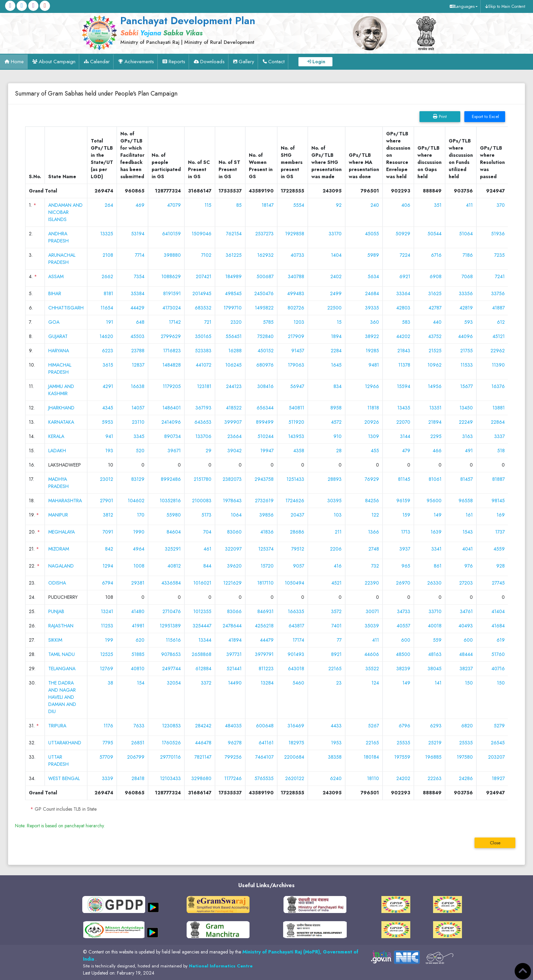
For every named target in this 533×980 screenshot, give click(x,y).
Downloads (212, 62)
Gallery (246, 62)
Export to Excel (485, 116)
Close (495, 843)
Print (440, 116)
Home (17, 62)
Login (319, 62)
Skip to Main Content (507, 6)
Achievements (139, 62)
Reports (177, 62)
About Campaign (57, 62)
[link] (202, 30)
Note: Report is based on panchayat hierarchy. (60, 826)
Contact (276, 62)
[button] (463, 6)
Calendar (100, 62)
